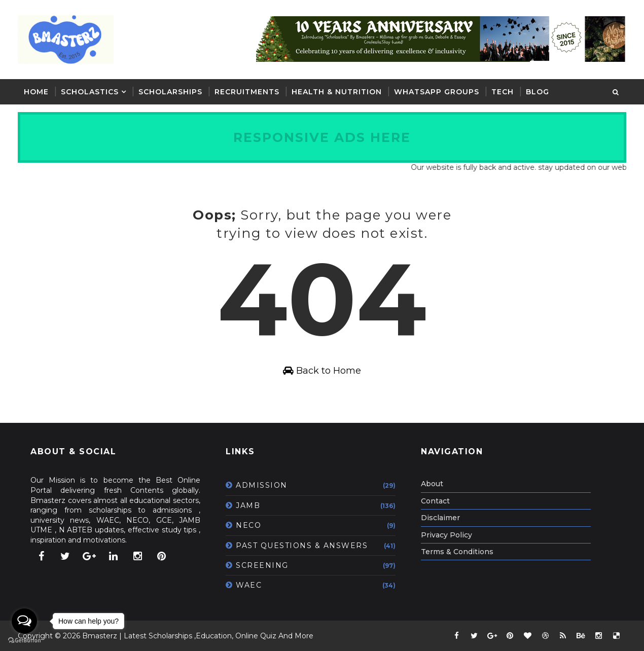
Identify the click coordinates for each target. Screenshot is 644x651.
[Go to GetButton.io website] (24, 641)
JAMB (248, 505)
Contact (435, 501)
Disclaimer (440, 518)
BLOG (538, 92)
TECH (503, 92)
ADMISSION (262, 485)
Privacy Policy (446, 535)
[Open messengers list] (24, 621)
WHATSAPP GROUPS (437, 92)
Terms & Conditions (457, 552)
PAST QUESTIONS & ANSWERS (302, 546)
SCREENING (262, 565)
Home (36, 92)
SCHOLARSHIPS (170, 92)
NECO (248, 525)
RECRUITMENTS (247, 92)
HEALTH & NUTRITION (337, 92)
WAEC (249, 585)
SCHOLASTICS (90, 92)
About (432, 484)
